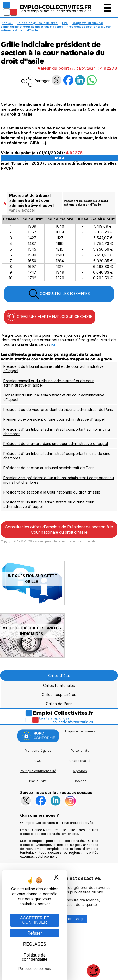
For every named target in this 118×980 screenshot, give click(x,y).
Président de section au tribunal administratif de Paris (49, 468)
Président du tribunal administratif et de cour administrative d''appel (54, 369)
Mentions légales (38, 751)
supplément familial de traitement (59, 138)
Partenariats (80, 751)
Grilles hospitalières (59, 695)
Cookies (80, 781)
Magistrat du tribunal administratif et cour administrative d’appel (52, 25)
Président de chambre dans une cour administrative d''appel (56, 444)
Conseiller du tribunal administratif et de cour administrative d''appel (54, 397)
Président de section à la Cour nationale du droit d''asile (86, 203)
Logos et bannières (80, 731)
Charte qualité (80, 761)
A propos (80, 771)
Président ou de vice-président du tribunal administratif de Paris (58, 409)
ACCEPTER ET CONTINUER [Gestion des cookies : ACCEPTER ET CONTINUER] (35, 920)
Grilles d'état (59, 675)
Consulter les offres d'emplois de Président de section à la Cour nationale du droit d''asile (59, 530)
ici (53, 344)
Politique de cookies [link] (35, 969)
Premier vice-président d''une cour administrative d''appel (54, 419)
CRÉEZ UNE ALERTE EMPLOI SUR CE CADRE (50, 317)
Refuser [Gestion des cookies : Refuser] (35, 933)
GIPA (35, 143)
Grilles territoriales (59, 685)
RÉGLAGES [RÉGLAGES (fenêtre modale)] (35, 944)
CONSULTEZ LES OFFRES (59, 294)
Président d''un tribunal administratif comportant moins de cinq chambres (57, 456)
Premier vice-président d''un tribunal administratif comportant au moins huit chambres (59, 480)
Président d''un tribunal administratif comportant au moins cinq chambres (57, 431)
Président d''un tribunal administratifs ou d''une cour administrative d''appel (48, 504)
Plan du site (38, 781)
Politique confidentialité (38, 771)
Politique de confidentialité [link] (35, 957)
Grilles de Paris (59, 704)
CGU (38, 761)
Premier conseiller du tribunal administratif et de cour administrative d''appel (49, 383)
